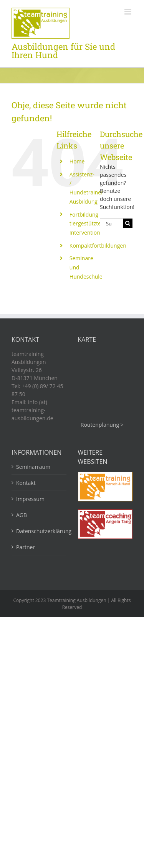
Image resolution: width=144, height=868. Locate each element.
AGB (22, 515)
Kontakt (26, 483)
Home (77, 161)
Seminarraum (33, 467)
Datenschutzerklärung (39, 531)
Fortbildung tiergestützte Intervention (85, 224)
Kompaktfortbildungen (98, 246)
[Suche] (128, 223)
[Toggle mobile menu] (128, 12)
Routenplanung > (102, 425)
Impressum (30, 499)
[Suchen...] (111, 223)
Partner (26, 547)
